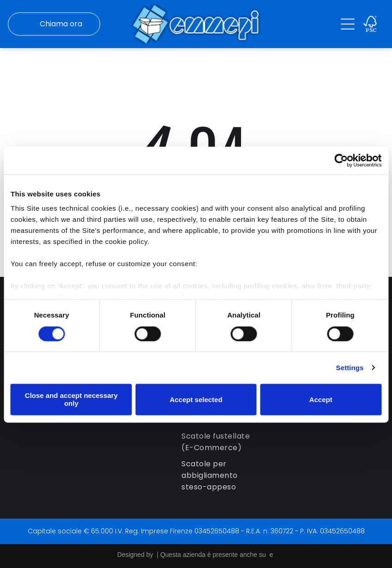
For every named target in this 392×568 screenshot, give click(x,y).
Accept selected (196, 399)
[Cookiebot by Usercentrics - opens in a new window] (341, 160)
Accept (321, 399)
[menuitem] (222, 440)
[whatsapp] (363, 538)
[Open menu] (348, 24)
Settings (350, 367)
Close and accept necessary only (71, 399)
